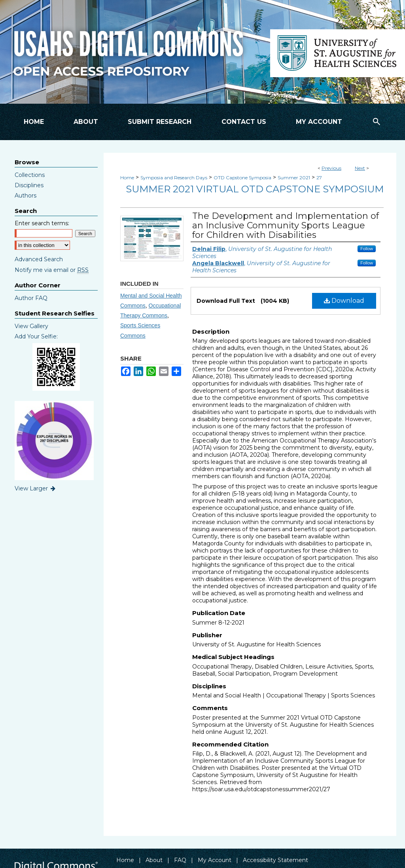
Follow (367, 249)
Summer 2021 (294, 178)
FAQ (180, 860)
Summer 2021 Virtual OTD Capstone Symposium (255, 189)
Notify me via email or (52, 270)
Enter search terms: (42, 223)
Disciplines (29, 185)
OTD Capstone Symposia (242, 178)
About (154, 860)
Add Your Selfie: (36, 336)
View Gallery (31, 326)
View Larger (36, 488)
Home (127, 178)
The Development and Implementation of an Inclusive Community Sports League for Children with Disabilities (286, 225)
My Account (215, 860)
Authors (26, 196)
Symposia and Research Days (174, 178)
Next (360, 168)
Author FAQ (31, 298)
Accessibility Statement (275, 860)
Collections (30, 175)
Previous (331, 168)
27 (319, 178)
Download (344, 301)
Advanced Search (39, 259)
